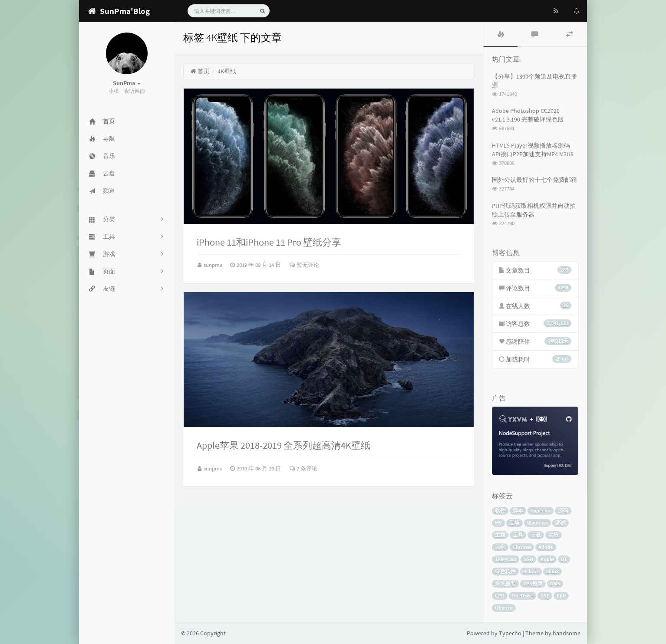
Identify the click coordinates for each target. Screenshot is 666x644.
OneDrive (523, 596)
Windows (537, 523)
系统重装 (505, 583)
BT (564, 559)
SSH (528, 559)
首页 (200, 71)
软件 (500, 511)
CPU (500, 596)
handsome (567, 633)
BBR (561, 596)
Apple (547, 559)
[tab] (501, 34)
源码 (563, 511)
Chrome (522, 547)
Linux (552, 571)
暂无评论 (304, 265)
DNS (555, 583)
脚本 (518, 511)
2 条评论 (303, 468)
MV (498, 523)
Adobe (546, 547)
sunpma (214, 265)
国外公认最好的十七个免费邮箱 (534, 180)
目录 (500, 547)
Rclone (531, 571)
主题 (500, 535)
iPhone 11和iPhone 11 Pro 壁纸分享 (269, 242)
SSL (545, 596)
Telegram (506, 559)
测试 (560, 523)
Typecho (541, 511)
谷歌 (554, 535)
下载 (536, 535)
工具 (518, 535)
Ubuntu (504, 608)
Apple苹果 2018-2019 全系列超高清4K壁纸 (284, 445)
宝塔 (514, 523)
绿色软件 (505, 571)
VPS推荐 (533, 583)
